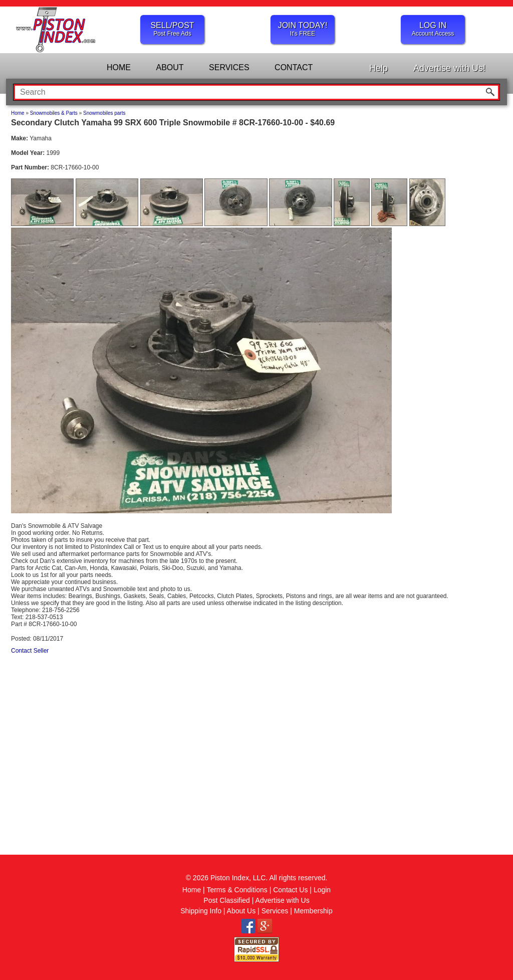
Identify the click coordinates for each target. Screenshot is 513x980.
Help (378, 68)
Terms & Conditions (237, 890)
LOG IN (433, 29)
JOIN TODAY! (303, 29)
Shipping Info (201, 911)
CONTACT (294, 67)
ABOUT (170, 67)
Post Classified (227, 900)
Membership (313, 911)
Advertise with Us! (449, 68)
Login (322, 890)
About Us (241, 911)
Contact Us (290, 890)
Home (18, 113)
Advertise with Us (283, 900)
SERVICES (229, 67)
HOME (119, 67)
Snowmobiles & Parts (54, 113)
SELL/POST (172, 29)
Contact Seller (30, 651)
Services (275, 911)
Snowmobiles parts (104, 113)
